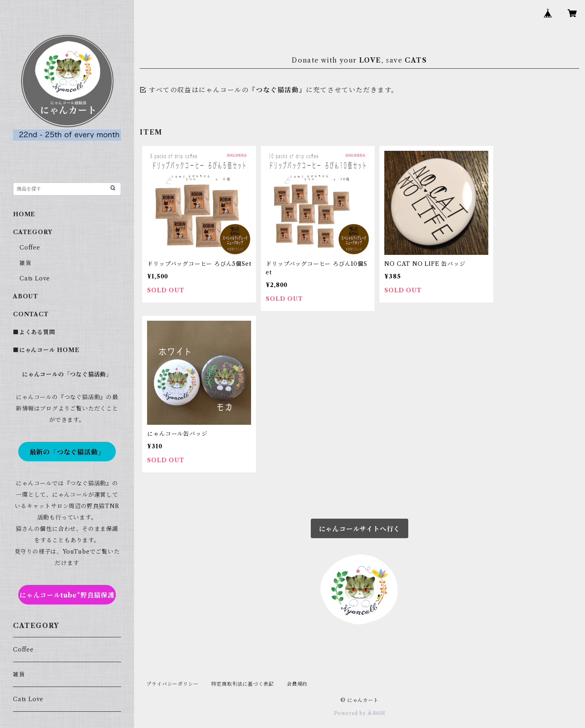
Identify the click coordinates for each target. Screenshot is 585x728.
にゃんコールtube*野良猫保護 (67, 595)
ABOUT (26, 296)
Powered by (360, 713)
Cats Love (35, 278)
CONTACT (31, 314)
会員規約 (297, 684)
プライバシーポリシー (172, 684)
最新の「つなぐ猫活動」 (67, 452)
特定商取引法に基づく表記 (243, 684)
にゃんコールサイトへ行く (360, 529)
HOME (24, 214)
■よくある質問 (34, 332)
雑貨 (26, 263)
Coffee (30, 248)
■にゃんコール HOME (46, 350)
